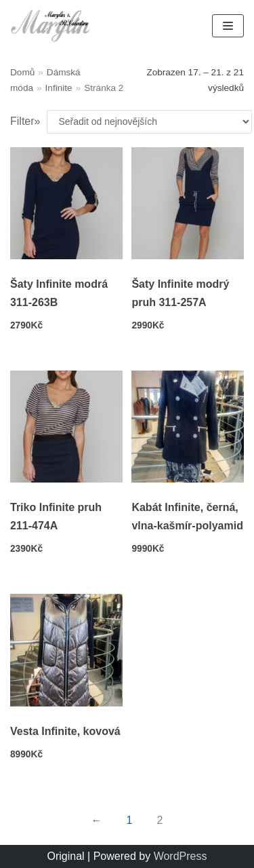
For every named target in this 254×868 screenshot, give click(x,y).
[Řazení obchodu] (149, 122)
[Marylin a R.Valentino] (51, 26)
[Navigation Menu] (228, 26)
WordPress (181, 856)
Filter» (25, 121)
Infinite (59, 88)
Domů (22, 72)
